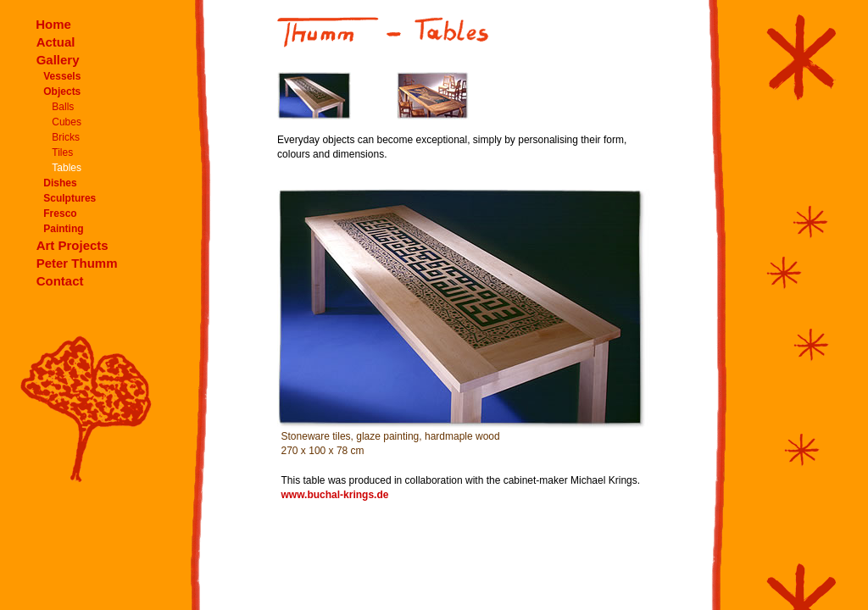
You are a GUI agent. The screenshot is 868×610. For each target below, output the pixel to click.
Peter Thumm (77, 263)
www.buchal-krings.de (335, 495)
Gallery (58, 60)
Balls (63, 107)
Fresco (60, 213)
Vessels (62, 76)
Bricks (66, 137)
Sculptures (70, 198)
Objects (62, 91)
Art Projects (72, 245)
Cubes (67, 122)
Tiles (62, 152)
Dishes (60, 183)
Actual (56, 42)
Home (53, 24)
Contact (60, 281)
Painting (63, 229)
